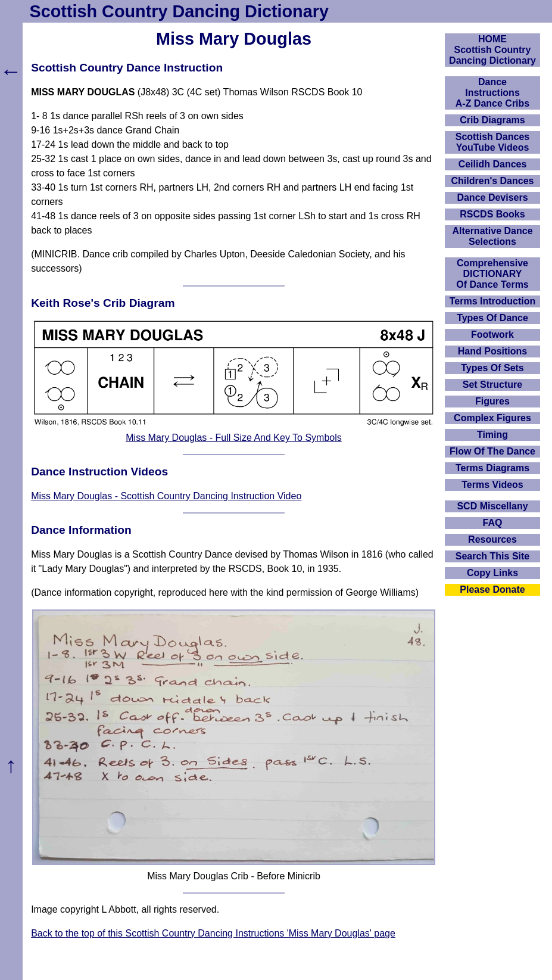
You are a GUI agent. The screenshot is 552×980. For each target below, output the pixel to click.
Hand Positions (492, 351)
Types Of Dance (492, 318)
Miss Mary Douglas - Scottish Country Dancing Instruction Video (166, 496)
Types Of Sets (492, 368)
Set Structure (492, 385)
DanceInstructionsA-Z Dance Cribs (492, 93)
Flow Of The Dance (492, 451)
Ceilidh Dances (493, 164)
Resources (492, 539)
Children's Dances (493, 181)
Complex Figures (492, 418)
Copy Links (492, 573)
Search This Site (493, 556)
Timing (492, 435)
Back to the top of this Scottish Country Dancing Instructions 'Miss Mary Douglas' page (213, 933)
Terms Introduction (493, 301)
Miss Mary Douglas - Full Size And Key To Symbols (234, 438)
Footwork (492, 335)
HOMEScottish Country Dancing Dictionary (492, 50)
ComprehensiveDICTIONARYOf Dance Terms (492, 274)
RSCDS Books (492, 214)
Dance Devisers (492, 197)
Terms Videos (492, 485)
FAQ (493, 523)
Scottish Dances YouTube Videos (492, 142)
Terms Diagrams (492, 468)
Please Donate (492, 589)
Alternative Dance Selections (492, 236)
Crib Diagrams (492, 120)
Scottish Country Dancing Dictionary (179, 11)
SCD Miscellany (492, 506)
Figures (492, 401)
